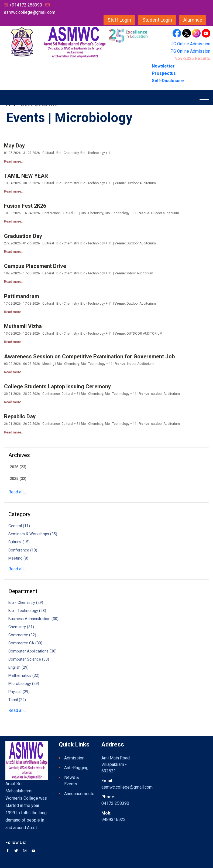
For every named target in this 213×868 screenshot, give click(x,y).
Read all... (17, 492)
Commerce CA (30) (25, 643)
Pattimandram (22, 296)
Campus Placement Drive (35, 266)
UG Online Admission (190, 44)
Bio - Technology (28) (27, 611)
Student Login (157, 20)
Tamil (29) (17, 700)
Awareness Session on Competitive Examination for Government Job (89, 356)
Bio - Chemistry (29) (26, 603)
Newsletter (164, 66)
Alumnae (193, 20)
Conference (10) (23, 550)
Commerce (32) (22, 635)
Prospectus (164, 73)
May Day (14, 146)
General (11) (19, 526)
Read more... (14, 161)
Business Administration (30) (33, 619)
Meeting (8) (18, 558)
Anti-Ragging (76, 768)
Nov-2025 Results (192, 58)
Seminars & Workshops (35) (33, 534)
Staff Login (119, 20)
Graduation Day (23, 236)
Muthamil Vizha (23, 326)
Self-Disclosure (168, 81)
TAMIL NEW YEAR (26, 176)
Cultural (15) (19, 542)
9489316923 (114, 820)
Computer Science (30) (29, 659)
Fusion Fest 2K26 (25, 206)
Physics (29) (19, 692)
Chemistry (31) (21, 627)
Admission (74, 758)
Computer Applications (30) (32, 651)
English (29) (18, 667)
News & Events (72, 781)
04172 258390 (115, 803)
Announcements (77, 794)
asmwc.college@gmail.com (30, 12)
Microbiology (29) (24, 684)
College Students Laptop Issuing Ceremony (57, 386)
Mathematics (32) (24, 676)
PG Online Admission (190, 51)
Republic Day (20, 416)
